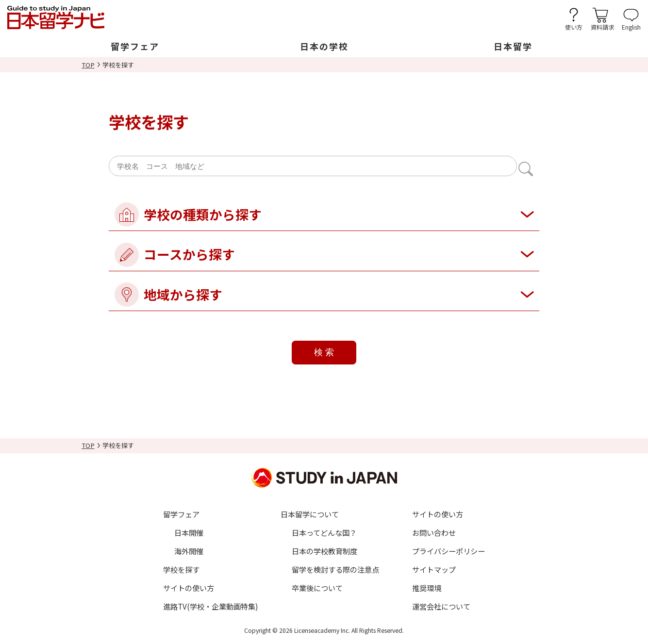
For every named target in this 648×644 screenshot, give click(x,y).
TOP (88, 65)
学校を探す (181, 569)
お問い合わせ (434, 532)
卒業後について (317, 588)
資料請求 (602, 26)
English (631, 26)
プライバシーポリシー (449, 551)
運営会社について (441, 606)
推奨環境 (427, 588)
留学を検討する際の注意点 (335, 569)
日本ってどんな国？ (324, 532)
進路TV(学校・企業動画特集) (211, 606)
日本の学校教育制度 (324, 551)
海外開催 (189, 551)
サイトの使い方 (189, 588)
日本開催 (189, 532)
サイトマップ (434, 569)
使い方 (574, 26)
